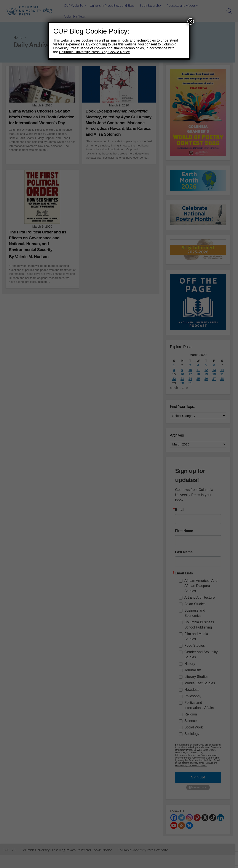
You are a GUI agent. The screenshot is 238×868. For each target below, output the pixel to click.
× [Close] (191, 21)
